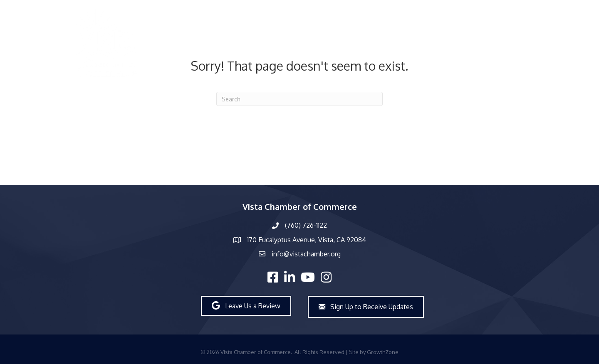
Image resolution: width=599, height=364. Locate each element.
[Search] (299, 99)
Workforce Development (470, 43)
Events (411, 43)
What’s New (370, 43)
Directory (246, 43)
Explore (531, 43)
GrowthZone (383, 352)
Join (560, 43)
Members (286, 43)
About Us (326, 43)
